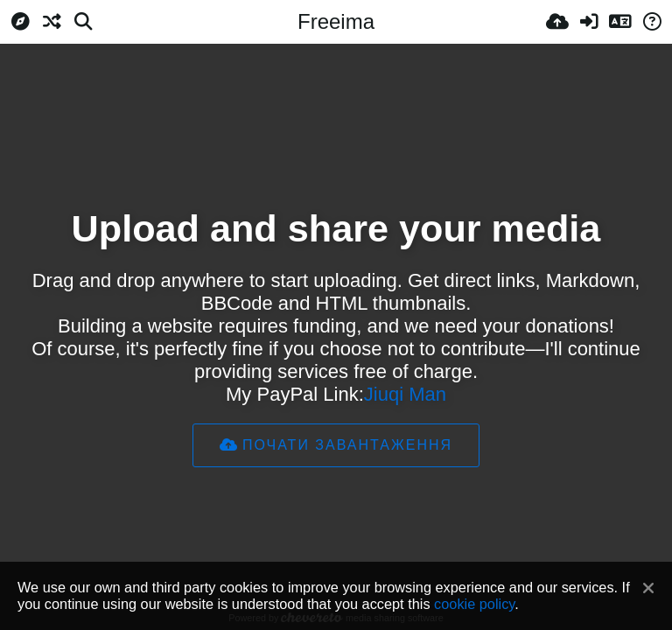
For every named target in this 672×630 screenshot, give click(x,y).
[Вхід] (589, 22)
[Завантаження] (557, 22)
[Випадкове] (52, 22)
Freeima (336, 21)
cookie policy (474, 604)
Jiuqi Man (405, 394)
